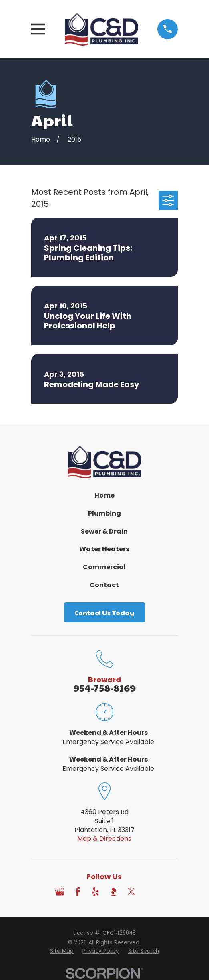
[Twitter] (131, 892)
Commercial (104, 567)
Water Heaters (104, 549)
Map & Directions (104, 839)
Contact (104, 585)
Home (104, 495)
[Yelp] (95, 892)
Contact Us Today (104, 613)
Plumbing (104, 513)
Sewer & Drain (104, 531)
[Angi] (149, 892)
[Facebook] (78, 892)
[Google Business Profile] (60, 892)
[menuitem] (62, 951)
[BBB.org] (113, 892)
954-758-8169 (104, 688)
